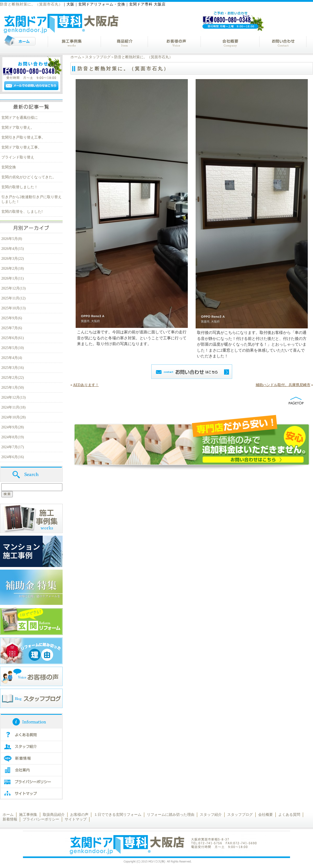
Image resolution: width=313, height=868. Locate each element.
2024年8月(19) (13, 437)
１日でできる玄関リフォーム (118, 815)
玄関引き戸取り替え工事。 (23, 137)
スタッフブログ (98, 57)
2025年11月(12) (13, 298)
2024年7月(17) (13, 447)
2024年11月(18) (13, 407)
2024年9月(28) (13, 427)
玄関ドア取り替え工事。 (21, 147)
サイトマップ (76, 819)
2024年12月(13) (13, 397)
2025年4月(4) (12, 358)
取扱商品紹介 (54, 815)
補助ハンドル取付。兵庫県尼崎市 (283, 385)
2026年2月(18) (13, 268)
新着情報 (10, 819)
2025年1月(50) (13, 388)
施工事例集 (28, 815)
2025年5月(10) (13, 348)
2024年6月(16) (13, 457)
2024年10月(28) (13, 417)
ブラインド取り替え (18, 157)
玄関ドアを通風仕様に (20, 118)
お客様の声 (79, 815)
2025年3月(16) (13, 368)
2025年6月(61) (13, 338)
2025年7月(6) (12, 328)
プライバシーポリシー (41, 819)
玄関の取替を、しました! (22, 212)
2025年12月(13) (13, 288)
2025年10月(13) (13, 308)
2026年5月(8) (12, 239)
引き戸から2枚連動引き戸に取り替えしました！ (31, 199)
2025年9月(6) (12, 318)
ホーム (76, 57)
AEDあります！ (86, 385)
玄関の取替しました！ (20, 187)
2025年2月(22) (13, 378)
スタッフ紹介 (211, 815)
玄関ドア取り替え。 (18, 128)
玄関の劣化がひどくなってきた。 (29, 177)
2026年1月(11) (13, 278)
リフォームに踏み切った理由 (171, 815)
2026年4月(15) (13, 249)
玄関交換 (9, 167)
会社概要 (266, 815)
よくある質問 (289, 815)
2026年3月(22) (13, 259)
